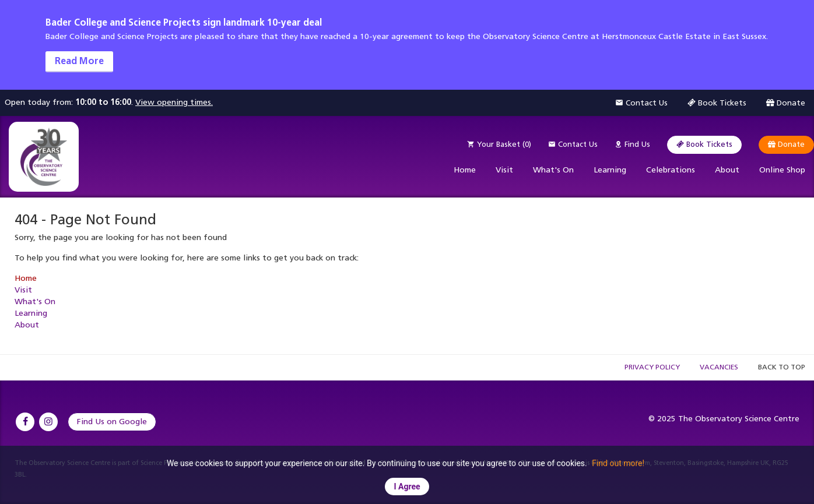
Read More (79, 61)
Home (465, 170)
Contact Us (573, 144)
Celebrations (671, 170)
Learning (610, 170)
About (727, 170)
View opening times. (174, 102)
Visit (504, 170)
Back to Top (782, 367)
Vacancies (719, 367)
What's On (553, 170)
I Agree (407, 487)
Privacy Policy (652, 367)
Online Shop (782, 170)
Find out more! (618, 463)
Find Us (632, 144)
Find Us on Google (112, 422)
